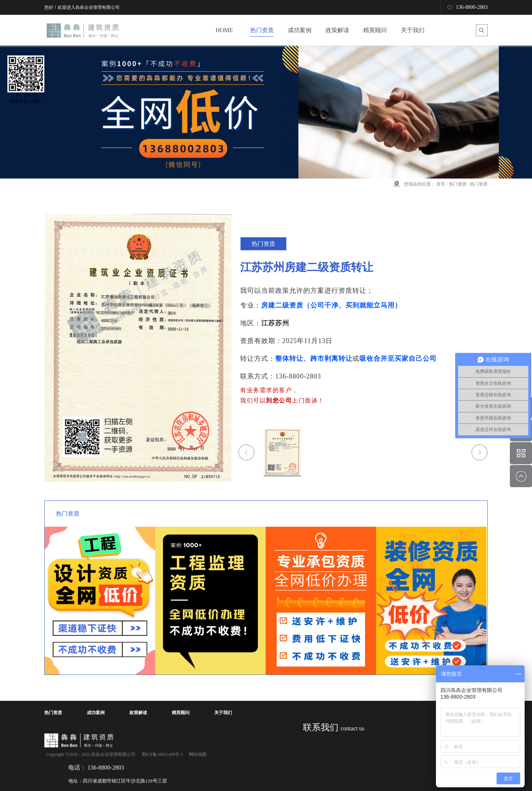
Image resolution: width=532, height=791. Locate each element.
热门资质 (458, 184)
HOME (224, 30)
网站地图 (197, 754)
